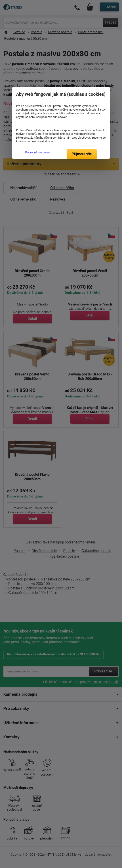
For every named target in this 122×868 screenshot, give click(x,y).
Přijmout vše (82, 154)
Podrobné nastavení (38, 152)
